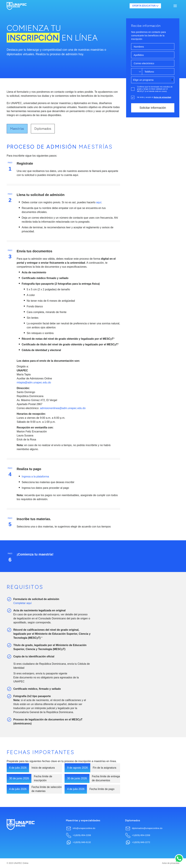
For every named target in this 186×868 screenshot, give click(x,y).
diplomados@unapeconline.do (144, 828)
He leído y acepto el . (154, 97)
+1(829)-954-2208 (78, 835)
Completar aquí (22, 603)
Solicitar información (153, 108)
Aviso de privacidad (171, 863)
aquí (99, 202)
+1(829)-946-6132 (78, 842)
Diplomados (43, 129)
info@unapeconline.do (81, 828)
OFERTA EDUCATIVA (145, 6)
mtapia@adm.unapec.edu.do (34, 382)
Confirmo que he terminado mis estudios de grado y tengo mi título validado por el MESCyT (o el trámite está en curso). (155, 89)
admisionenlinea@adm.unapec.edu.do (63, 408)
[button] (175, 6)
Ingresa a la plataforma (35, 477)
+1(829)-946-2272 (138, 842)
